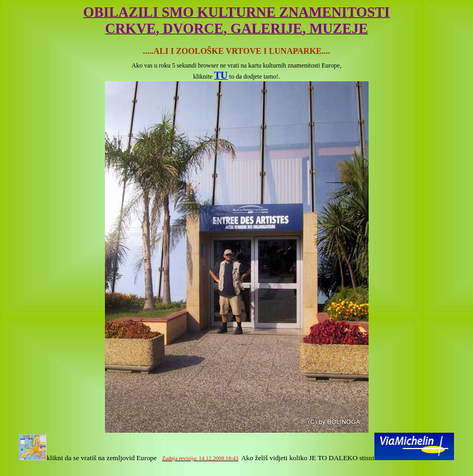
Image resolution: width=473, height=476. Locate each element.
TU (221, 75)
